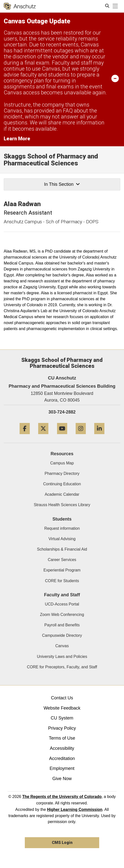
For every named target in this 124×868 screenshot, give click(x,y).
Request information (62, 528)
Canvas (62, 646)
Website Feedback (62, 708)
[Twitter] (43, 436)
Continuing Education (62, 484)
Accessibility (62, 748)
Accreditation (62, 758)
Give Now (62, 779)
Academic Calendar (62, 494)
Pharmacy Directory (62, 473)
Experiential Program (62, 570)
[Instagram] (81, 436)
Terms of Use (62, 738)
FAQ (68, 111)
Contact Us (62, 698)
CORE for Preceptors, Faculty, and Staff (62, 667)
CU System (62, 718)
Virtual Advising (62, 539)
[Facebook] (25, 436)
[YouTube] (62, 436)
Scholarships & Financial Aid (62, 549)
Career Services (62, 560)
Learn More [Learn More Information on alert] (17, 139)
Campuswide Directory (62, 635)
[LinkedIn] (99, 436)
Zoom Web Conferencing (62, 615)
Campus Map (62, 463)
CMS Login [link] (62, 843)
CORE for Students (62, 581)
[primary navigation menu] (115, 6)
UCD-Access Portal (62, 604)
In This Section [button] (62, 184)
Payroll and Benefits (62, 625)
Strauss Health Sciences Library (62, 505)
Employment (62, 768)
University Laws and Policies (62, 657)
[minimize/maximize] (115, 78)
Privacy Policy (62, 728)
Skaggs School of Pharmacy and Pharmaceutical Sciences (51, 160)
